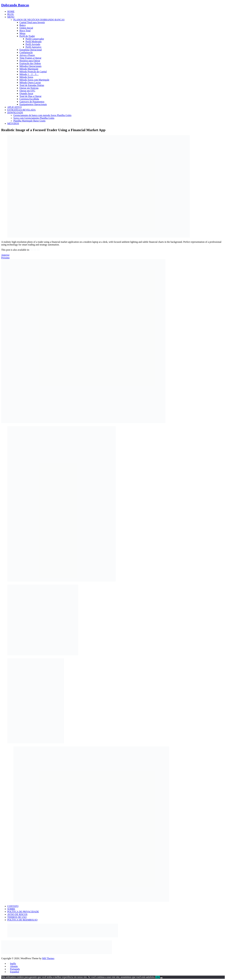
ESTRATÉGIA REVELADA (21, 110)
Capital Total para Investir (32, 22)
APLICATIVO (14, 107)
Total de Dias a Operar (30, 96)
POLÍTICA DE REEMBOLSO (22, 920)
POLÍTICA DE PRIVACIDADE (23, 912)
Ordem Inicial (26, 28)
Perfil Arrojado (33, 44)
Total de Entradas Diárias (32, 85)
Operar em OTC (27, 91)
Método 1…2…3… (29, 74)
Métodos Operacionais (30, 66)
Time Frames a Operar (30, 58)
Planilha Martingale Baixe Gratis (29, 121)
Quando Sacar (26, 93)
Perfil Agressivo (33, 47)
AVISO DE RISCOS (17, 914)
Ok (158, 977)
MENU (11, 17)
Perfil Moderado (34, 42)
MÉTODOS (13, 123)
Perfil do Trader (27, 36)
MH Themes (48, 958)
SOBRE (11, 909)
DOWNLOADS (15, 113)
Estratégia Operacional (31, 50)
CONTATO (13, 906)
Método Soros (26, 77)
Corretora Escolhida (29, 99)
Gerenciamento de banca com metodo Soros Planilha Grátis (42, 115)
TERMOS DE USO (17, 917)
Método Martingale (29, 69)
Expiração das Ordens (30, 63)
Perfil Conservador (35, 39)
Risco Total (25, 31)
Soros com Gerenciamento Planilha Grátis (34, 118)
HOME (11, 11)
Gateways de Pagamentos (32, 102)
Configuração (26, 52)
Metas (22, 33)
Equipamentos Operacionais (33, 104)
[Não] (161, 978)
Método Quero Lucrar (30, 83)
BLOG (11, 14)
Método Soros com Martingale (34, 80)
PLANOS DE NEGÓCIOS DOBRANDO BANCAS (39, 20)
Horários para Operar (30, 61)
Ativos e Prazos (27, 55)
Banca (23, 25)
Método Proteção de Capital (33, 72)
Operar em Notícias (29, 88)
